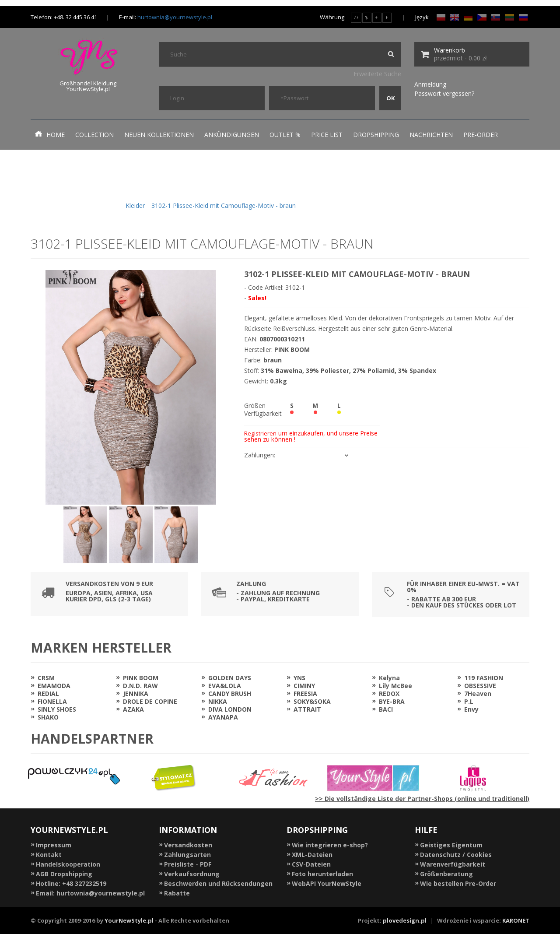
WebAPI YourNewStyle (327, 883)
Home (50, 134)
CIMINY (304, 686)
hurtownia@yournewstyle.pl (175, 17)
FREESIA (305, 693)
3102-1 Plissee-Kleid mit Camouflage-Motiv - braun (224, 205)
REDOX (389, 693)
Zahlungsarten (187, 855)
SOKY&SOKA (312, 701)
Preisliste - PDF (188, 864)
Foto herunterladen (322, 874)
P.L (469, 701)
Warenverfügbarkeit (453, 864)
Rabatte (177, 893)
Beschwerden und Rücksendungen (218, 883)
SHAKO (48, 717)
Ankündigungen (232, 135)
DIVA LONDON (230, 709)
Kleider (135, 205)
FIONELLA (52, 701)
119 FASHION (484, 678)
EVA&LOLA (225, 686)
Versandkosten (188, 845)
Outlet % (285, 135)
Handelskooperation (68, 864)
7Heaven (478, 693)
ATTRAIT (307, 709)
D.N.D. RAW (140, 686)
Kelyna (389, 678)
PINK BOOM (141, 678)
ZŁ (356, 18)
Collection (94, 135)
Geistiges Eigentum (451, 845)
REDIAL (48, 693)
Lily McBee (395, 686)
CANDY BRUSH (230, 693)
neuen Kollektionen (159, 135)
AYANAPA (223, 717)
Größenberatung (446, 874)
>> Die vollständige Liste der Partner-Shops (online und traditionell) (422, 799)
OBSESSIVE (480, 686)
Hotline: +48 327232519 (71, 883)
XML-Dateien (312, 855)
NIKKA (218, 701)
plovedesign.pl (405, 920)
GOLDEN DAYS (230, 678)
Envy (471, 709)
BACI (386, 709)
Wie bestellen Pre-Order (458, 883)
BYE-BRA (392, 701)
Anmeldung (430, 84)
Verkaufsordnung (192, 874)
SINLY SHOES (57, 709)
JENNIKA (136, 693)
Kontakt (49, 855)
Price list (327, 135)
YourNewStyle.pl (129, 920)
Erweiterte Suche (377, 74)
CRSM (46, 678)
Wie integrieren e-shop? (330, 845)
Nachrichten (431, 135)
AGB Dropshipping (64, 874)
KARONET (516, 920)
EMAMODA (54, 686)
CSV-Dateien (311, 864)
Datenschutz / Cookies (456, 855)
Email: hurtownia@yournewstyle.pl (90, 893)
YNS (299, 678)
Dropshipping (376, 135)
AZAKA (133, 709)
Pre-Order (481, 135)
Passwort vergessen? (444, 93)
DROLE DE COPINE (150, 701)
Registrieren (260, 433)
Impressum (54, 845)
